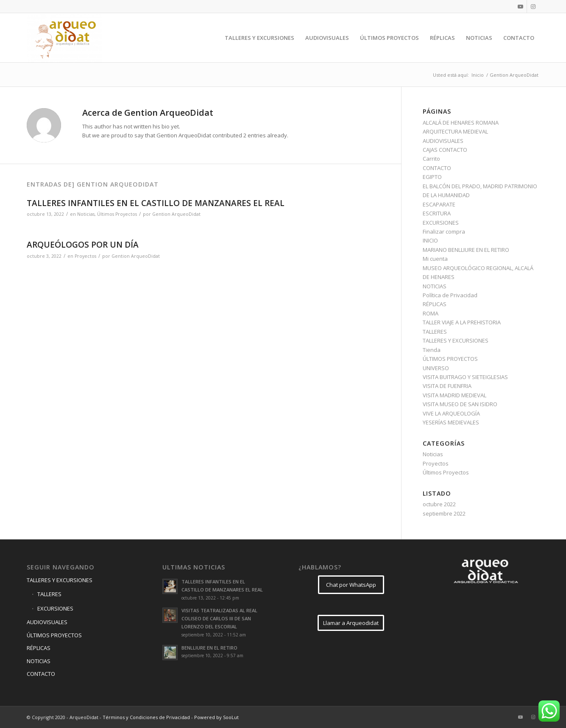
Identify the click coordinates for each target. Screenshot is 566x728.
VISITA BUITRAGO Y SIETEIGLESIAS (465, 377)
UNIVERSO (436, 368)
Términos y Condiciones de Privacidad (146, 717)
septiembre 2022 (444, 513)
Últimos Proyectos (117, 214)
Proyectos (85, 256)
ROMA (431, 313)
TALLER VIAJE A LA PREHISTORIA (462, 322)
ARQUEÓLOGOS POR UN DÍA (83, 245)
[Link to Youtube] (520, 6)
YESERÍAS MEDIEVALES (451, 422)
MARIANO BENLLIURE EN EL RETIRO (466, 250)
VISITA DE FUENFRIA (447, 386)
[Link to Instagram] (533, 6)
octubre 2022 (439, 504)
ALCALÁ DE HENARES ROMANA (461, 123)
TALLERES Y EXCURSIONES (456, 340)
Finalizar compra (444, 232)
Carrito (431, 159)
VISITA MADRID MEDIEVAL (454, 395)
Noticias (86, 214)
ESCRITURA (437, 213)
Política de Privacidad (450, 295)
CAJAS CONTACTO (445, 150)
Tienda (432, 350)
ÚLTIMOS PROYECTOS (450, 359)
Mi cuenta (435, 259)
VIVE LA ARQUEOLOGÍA (451, 413)
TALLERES (435, 332)
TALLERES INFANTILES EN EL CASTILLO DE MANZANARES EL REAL (156, 203)
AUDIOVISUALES (443, 141)
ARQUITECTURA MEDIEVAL (455, 131)
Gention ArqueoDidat (176, 214)
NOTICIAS (435, 286)
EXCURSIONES (441, 223)
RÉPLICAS (435, 304)
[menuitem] (259, 38)
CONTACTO (437, 168)
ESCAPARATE (439, 204)
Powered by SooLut (216, 717)
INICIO (430, 240)
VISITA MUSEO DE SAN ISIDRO (460, 404)
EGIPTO (432, 177)
